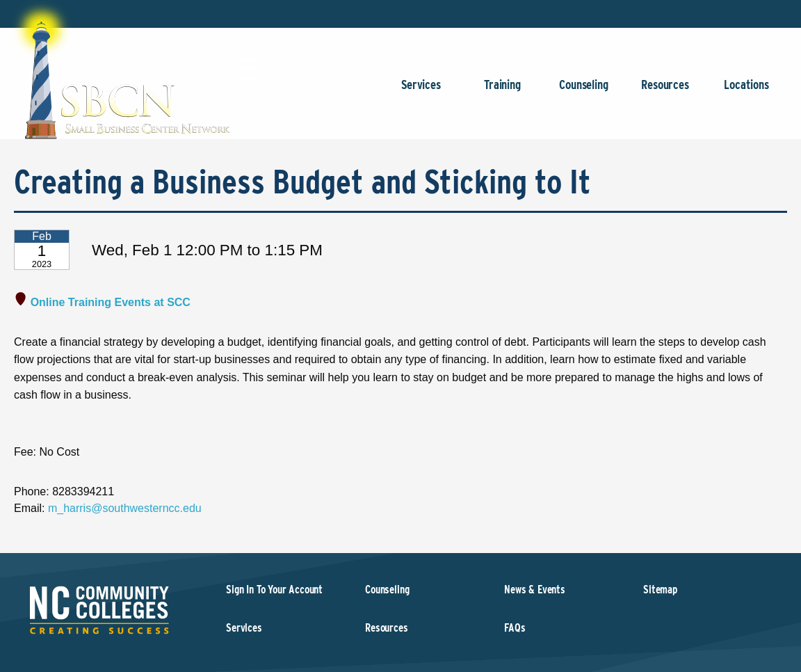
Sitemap (660, 590)
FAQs (515, 628)
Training (502, 91)
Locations (746, 91)
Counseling (584, 91)
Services (421, 91)
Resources (665, 91)
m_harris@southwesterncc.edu (125, 508)
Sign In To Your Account (274, 590)
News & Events (535, 590)
